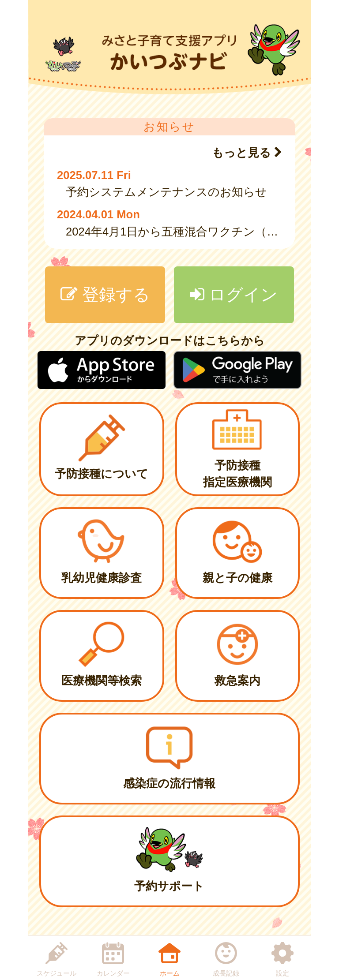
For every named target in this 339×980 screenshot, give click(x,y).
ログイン (234, 294)
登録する (105, 294)
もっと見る (247, 153)
